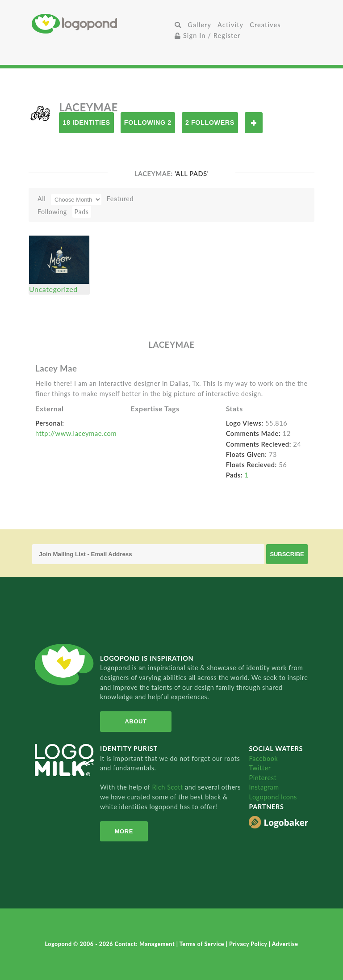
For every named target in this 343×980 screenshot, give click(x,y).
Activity (230, 25)
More (124, 831)
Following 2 (148, 122)
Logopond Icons (273, 797)
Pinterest (263, 778)
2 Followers (210, 122)
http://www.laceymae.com (76, 433)
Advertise (285, 944)
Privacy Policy (249, 944)
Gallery (199, 25)
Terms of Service (203, 944)
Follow (254, 123)
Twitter (260, 768)
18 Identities (86, 122)
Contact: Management (146, 944)
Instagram (264, 787)
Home (102, 23)
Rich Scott (168, 787)
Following (52, 212)
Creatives (265, 25)
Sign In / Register (208, 36)
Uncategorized (53, 289)
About (136, 721)
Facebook (263, 758)
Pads (82, 212)
